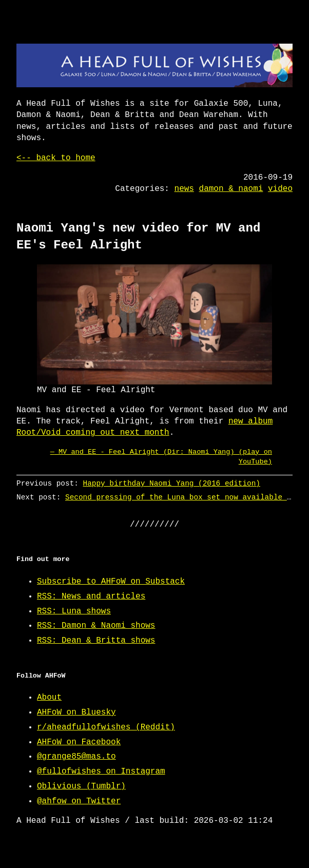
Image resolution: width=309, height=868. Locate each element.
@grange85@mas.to (76, 757)
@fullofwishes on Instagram (101, 771)
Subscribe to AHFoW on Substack (111, 582)
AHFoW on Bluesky (76, 712)
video (280, 189)
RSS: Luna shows (74, 611)
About (49, 698)
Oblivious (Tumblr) (81, 786)
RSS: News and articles (91, 596)
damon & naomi (231, 189)
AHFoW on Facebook (79, 742)
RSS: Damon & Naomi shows (96, 626)
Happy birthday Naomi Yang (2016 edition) (172, 483)
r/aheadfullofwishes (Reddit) (106, 727)
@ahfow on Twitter (79, 801)
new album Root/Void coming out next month (144, 427)
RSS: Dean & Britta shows (96, 641)
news (184, 189)
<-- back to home (56, 158)
